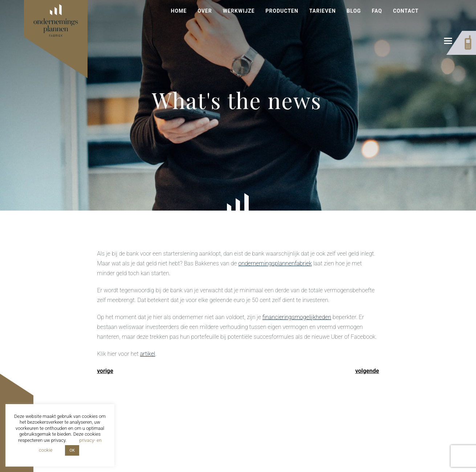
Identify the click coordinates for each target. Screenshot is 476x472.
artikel (148, 354)
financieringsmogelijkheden (297, 317)
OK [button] (72, 450)
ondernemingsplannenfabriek (275, 263)
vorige (105, 371)
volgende (367, 371)
